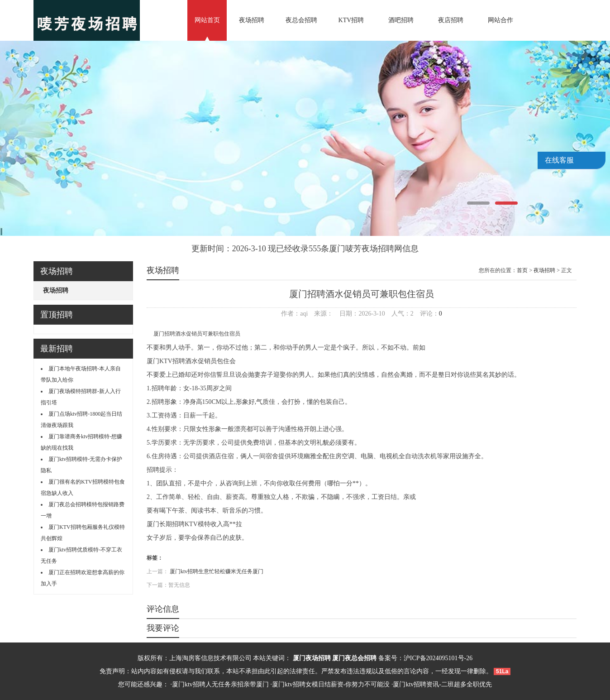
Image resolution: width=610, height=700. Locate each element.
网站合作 (500, 20)
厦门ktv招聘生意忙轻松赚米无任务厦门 (217, 571)
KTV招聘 (351, 20)
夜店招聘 (451, 20)
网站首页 (207, 20)
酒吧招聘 (401, 20)
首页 (522, 270)
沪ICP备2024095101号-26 (438, 658)
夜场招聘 (252, 20)
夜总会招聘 (301, 20)
